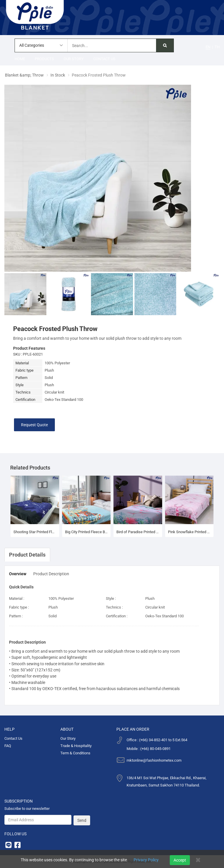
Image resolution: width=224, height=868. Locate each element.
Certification (25, 400)
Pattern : (16, 616)
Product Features (29, 348)
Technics (23, 392)
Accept (180, 860)
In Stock (58, 75)
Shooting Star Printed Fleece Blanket (35, 532)
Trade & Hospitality (76, 746)
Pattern (21, 378)
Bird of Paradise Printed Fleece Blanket (138, 532)
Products (44, 59)
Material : (17, 598)
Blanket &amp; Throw (24, 75)
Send (82, 820)
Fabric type (24, 370)
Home (20, 59)
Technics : (114, 607)
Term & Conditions (75, 753)
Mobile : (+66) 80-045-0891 (149, 749)
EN (208, 47)
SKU (17, 354)
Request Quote (34, 425)
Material (22, 363)
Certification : (117, 616)
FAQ (8, 746)
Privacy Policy (146, 860)
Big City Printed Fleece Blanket (86, 532)
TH (217, 47)
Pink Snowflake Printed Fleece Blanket (189, 532)
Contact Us (104, 59)
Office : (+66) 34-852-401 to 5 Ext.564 (157, 740)
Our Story (74, 59)
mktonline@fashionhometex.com (154, 760)
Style (20, 385)
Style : (111, 598)
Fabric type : (19, 607)
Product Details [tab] (27, 555)
